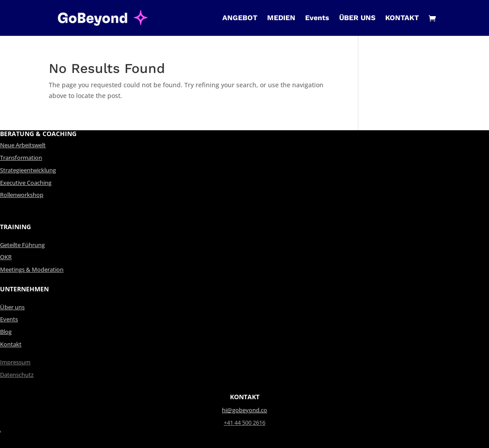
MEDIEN (281, 18)
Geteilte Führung (22, 245)
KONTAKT (402, 18)
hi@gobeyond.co (244, 410)
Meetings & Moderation (32, 270)
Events (317, 18)
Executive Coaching (26, 183)
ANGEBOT (240, 18)
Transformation (21, 158)
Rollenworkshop (22, 195)
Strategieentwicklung (28, 170)
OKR (6, 257)
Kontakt (11, 344)
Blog (6, 332)
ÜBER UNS (357, 18)
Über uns (12, 307)
